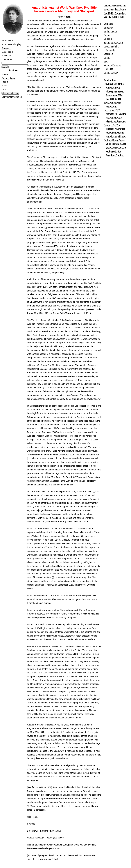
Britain (107, 35)
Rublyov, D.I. (110, 125)
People (5, 82)
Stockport (108, 54)
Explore (13, 70)
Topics (5, 89)
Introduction (7, 41)
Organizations (8, 78)
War (106, 61)
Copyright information (12, 97)
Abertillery (109, 28)
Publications (7, 56)
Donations (6, 48)
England (108, 39)
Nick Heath (64, 17)
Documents (7, 59)
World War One (111, 73)
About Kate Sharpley (11, 44)
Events (5, 74)
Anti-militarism (111, 31)
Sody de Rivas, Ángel (114, 140)
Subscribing (7, 52)
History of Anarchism (114, 43)
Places (5, 86)
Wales (107, 58)
